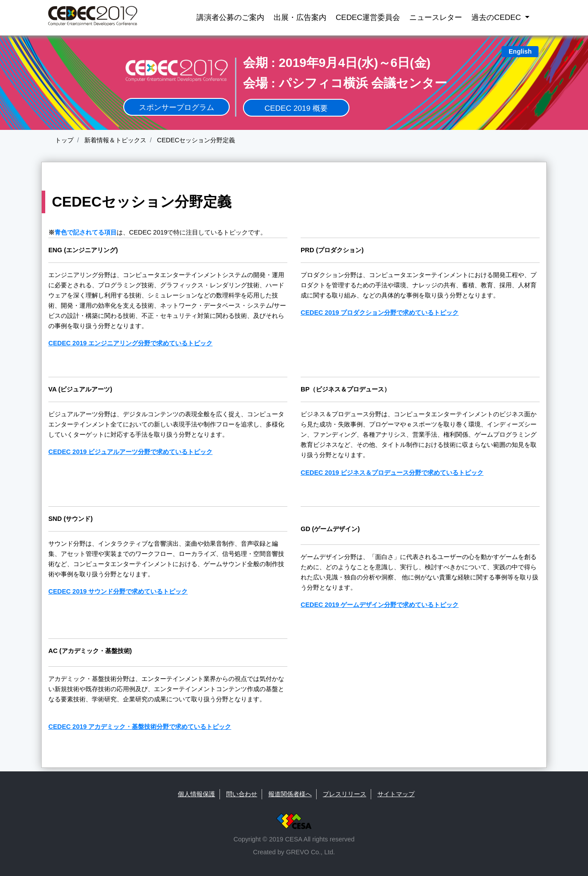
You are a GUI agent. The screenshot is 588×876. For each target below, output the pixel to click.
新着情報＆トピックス (114, 140)
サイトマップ (396, 794)
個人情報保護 (196, 794)
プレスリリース (345, 794)
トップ (64, 140)
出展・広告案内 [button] (300, 17)
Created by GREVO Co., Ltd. (294, 852)
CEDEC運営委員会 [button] (368, 17)
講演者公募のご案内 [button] (230, 17)
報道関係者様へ (290, 794)
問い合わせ (242, 794)
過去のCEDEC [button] (497, 17)
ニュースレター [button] (436, 17)
